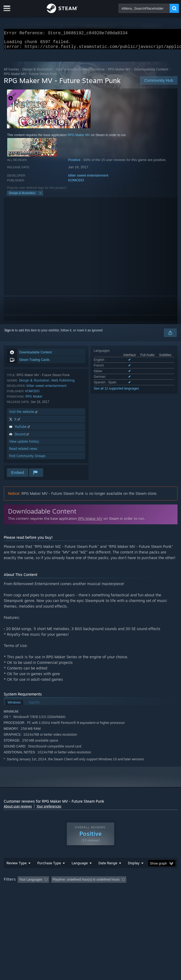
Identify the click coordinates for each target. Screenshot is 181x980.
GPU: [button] (117, 897)
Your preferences (49, 809)
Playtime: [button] (126, 890)
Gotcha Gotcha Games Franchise (80, 72)
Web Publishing (63, 384)
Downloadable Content (151, 72)
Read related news (23, 452)
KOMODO (76, 183)
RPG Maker (34, 400)
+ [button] (40, 196)
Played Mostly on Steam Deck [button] (27, 897)
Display (134, 874)
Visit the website (24, 415)
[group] (91, 894)
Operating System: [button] (71, 897)
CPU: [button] (99, 897)
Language (80, 874)
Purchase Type (49, 874)
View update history (24, 445)
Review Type (16, 874)
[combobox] (144, 8)
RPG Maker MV (119, 72)
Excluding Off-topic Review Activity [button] (85, 890)
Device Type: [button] (140, 897)
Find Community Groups (27, 459)
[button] (22, 890)
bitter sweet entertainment (88, 179)
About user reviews (18, 809)
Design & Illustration (37, 72)
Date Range (108, 874)
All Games (11, 72)
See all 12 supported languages (117, 392)
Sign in (9, 334)
